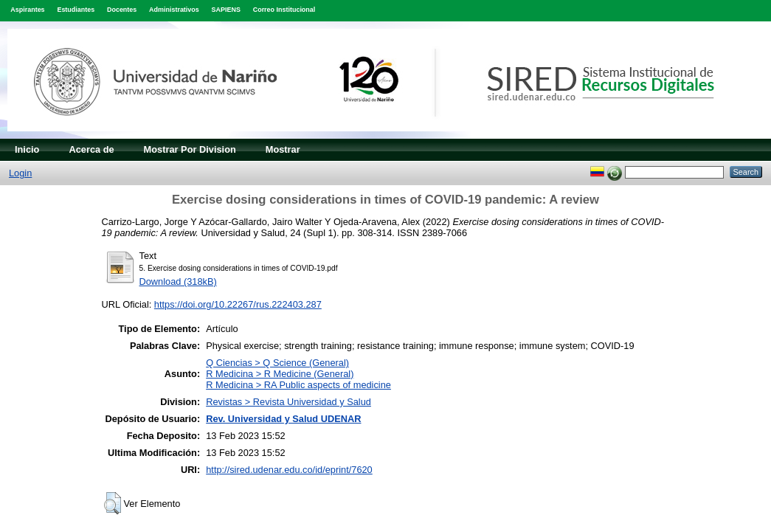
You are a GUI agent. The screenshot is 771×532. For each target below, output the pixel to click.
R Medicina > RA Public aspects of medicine (298, 385)
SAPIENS (226, 10)
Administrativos (174, 10)
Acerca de (91, 149)
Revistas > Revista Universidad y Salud (288, 402)
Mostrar (283, 149)
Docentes (122, 10)
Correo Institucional (284, 10)
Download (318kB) (178, 281)
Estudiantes (76, 10)
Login (20, 173)
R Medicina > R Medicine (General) (280, 374)
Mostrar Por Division (190, 149)
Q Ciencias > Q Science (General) (277, 363)
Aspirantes (27, 10)
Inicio (27, 149)
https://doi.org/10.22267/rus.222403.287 (238, 304)
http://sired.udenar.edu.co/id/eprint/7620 (289, 470)
